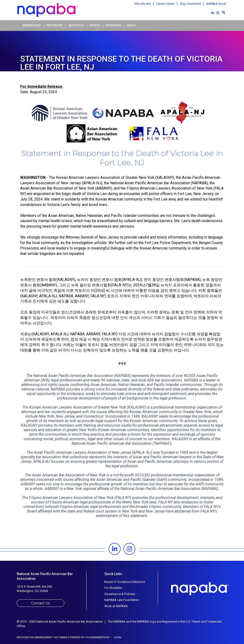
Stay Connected (190, 4)
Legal (118, 637)
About (132, 25)
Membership (32, 25)
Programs (55, 25)
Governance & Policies (120, 594)
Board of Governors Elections (125, 582)
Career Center (165, 4)
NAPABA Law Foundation (122, 600)
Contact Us (41, 603)
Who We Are (142, 4)
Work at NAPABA (116, 606)
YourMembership (97, 637)
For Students (113, 588)
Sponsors (113, 25)
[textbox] (224, 12)
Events (95, 25)
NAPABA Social (216, 4)
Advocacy (76, 25)
